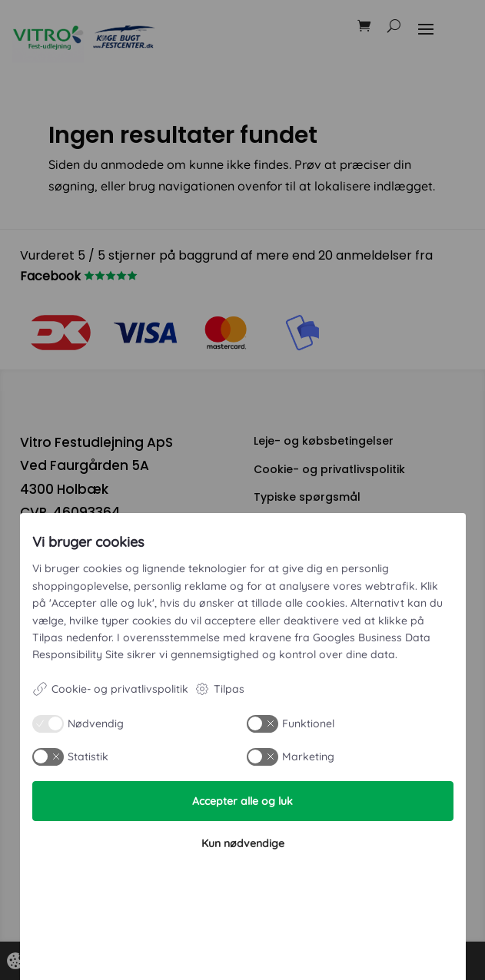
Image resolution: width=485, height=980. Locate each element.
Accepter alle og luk (242, 801)
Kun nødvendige (243, 843)
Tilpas (219, 689)
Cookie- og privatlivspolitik (110, 689)
